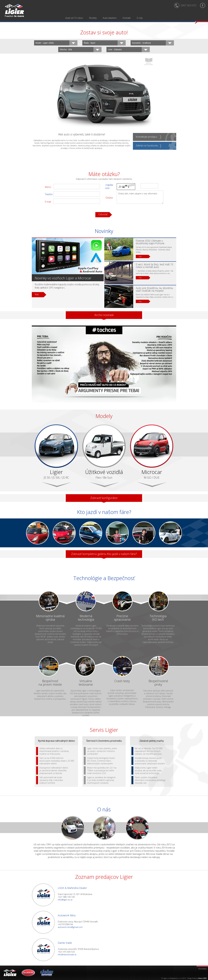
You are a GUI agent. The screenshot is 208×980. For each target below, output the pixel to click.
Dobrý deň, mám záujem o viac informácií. (140, 197)
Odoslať (103, 214)
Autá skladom (110, 18)
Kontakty (203, 969)
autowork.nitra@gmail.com (70, 927)
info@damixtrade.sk (67, 955)
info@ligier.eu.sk (65, 900)
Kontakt (127, 18)
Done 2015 (202, 978)
